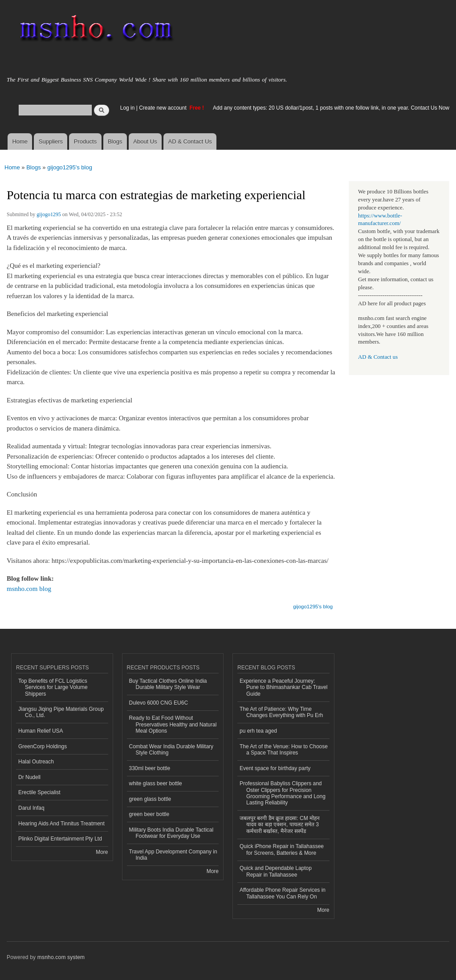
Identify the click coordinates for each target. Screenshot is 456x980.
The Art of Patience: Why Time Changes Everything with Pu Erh (281, 712)
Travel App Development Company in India (173, 855)
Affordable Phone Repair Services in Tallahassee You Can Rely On (283, 893)
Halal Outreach (36, 762)
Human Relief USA (41, 731)
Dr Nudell (29, 777)
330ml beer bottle (150, 768)
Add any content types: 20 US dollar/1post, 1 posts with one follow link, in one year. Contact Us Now (331, 108)
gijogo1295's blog (70, 167)
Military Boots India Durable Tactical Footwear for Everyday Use (171, 833)
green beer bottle (149, 814)
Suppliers (51, 141)
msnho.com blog (29, 589)
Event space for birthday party (275, 768)
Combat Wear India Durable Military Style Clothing (171, 750)
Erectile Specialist (39, 792)
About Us (145, 141)
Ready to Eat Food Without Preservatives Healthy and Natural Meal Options (173, 724)
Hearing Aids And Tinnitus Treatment (61, 824)
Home (20, 141)
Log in (128, 108)
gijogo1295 (49, 214)
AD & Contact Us (190, 141)
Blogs (115, 141)
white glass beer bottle (156, 783)
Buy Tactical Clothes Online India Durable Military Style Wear (168, 684)
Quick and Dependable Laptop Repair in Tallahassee (276, 871)
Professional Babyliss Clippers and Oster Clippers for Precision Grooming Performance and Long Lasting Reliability (283, 793)
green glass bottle (150, 799)
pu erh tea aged (258, 731)
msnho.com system (61, 957)
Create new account (163, 108)
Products (85, 141)
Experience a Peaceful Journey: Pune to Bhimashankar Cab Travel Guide (284, 687)
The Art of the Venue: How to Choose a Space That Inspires (284, 750)
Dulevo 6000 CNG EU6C (159, 703)
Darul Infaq (31, 808)
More (102, 852)
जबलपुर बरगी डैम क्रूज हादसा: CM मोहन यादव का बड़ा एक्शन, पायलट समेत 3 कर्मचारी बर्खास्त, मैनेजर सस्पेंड (280, 825)
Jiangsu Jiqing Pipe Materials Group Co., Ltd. (61, 712)
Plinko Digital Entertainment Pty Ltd (60, 839)
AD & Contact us (378, 357)
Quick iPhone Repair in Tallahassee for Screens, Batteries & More (282, 849)
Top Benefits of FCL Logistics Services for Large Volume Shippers (53, 687)
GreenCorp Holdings (43, 746)
